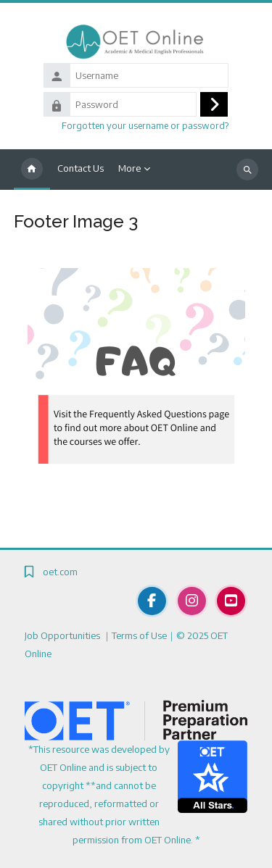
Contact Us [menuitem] (81, 168)
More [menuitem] (129, 168)
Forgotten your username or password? (145, 125)
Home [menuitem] (32, 170)
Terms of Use (139, 635)
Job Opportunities (63, 635)
